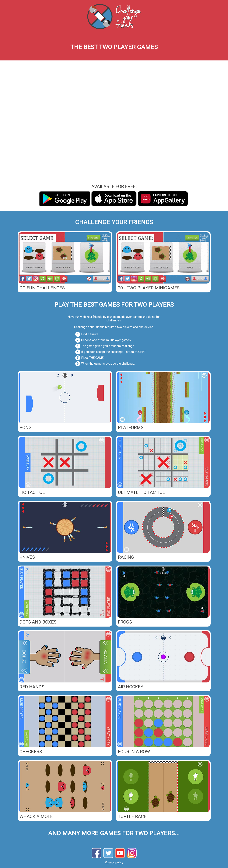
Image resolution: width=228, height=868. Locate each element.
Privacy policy (114, 862)
